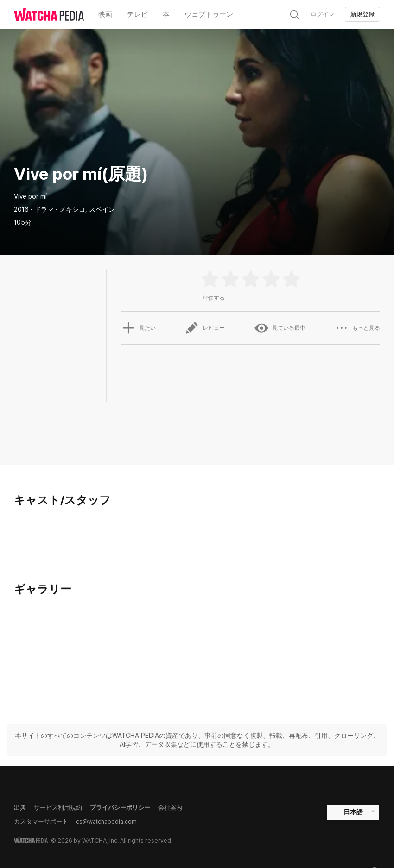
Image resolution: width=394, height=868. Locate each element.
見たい (139, 328)
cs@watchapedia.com (106, 821)
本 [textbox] (166, 14)
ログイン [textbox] (323, 14)
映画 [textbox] (105, 14)
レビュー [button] (205, 328)
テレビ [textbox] (137, 14)
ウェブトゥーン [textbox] (209, 14)
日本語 (353, 812)
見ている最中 (280, 328)
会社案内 (170, 808)
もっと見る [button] (357, 328)
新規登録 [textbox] (362, 14)
